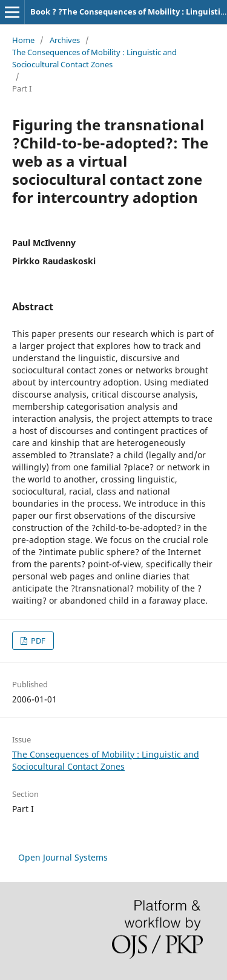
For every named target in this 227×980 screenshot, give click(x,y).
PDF (37, 641)
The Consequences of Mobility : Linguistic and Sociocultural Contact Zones (94, 58)
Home (23, 40)
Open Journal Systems (63, 857)
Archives (65, 40)
